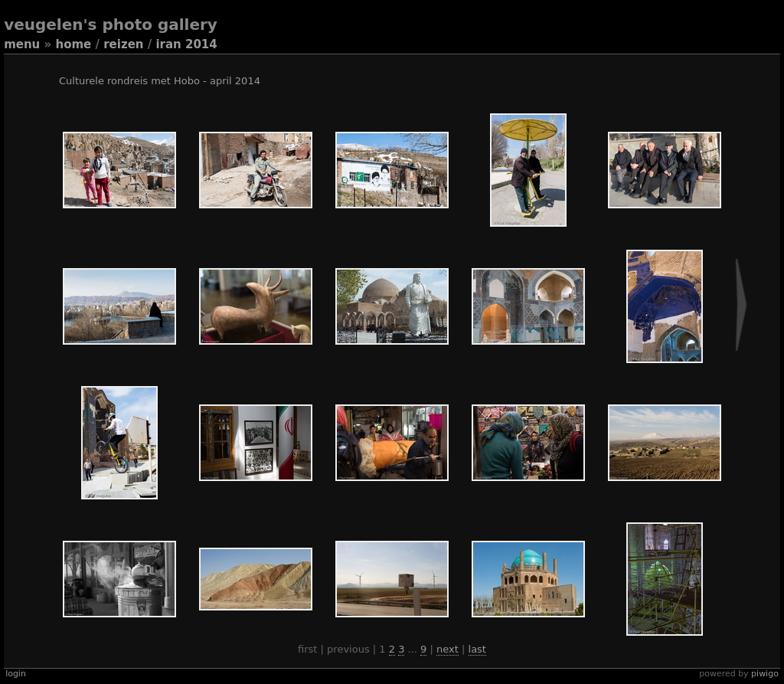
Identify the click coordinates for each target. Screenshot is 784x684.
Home (73, 44)
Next (448, 649)
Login (16, 674)
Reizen (123, 44)
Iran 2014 (186, 44)
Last (477, 649)
